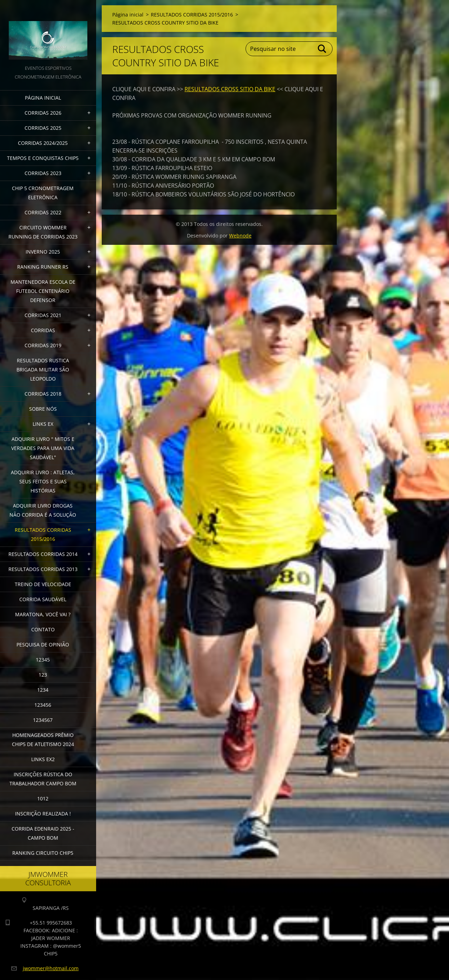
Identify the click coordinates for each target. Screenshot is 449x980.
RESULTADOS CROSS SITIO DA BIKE (230, 89)
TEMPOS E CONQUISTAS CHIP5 (43, 158)
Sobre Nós (43, 409)
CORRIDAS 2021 (43, 315)
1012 (43, 798)
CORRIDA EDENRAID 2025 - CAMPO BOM (43, 833)
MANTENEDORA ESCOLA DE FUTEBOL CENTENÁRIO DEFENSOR (43, 291)
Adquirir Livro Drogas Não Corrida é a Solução (43, 510)
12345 (43, 660)
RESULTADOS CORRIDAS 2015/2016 (43, 534)
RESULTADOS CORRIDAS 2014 (43, 554)
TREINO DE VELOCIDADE (43, 584)
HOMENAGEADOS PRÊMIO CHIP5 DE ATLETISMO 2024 (43, 740)
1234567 (43, 720)
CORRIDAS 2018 (43, 394)
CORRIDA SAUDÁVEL (43, 599)
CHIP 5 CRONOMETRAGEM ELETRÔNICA (43, 193)
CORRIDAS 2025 (43, 128)
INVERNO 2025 (43, 252)
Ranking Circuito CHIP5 (43, 853)
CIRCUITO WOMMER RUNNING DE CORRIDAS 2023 (43, 232)
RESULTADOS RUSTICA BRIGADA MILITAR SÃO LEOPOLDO (43, 370)
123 (43, 675)
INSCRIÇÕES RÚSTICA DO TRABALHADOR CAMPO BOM (43, 779)
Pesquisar (322, 49)
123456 (43, 705)
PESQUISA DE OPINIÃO (43, 645)
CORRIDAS (43, 330)
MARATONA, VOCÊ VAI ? (43, 614)
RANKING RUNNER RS (43, 267)
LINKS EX (43, 424)
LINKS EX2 (43, 759)
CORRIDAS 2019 (43, 345)
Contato (43, 629)
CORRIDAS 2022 (43, 212)
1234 (43, 690)
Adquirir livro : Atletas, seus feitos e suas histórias (43, 481)
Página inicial (43, 98)
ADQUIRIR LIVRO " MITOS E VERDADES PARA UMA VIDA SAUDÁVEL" (43, 448)
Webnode (240, 236)
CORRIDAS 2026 (43, 113)
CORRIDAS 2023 (43, 173)
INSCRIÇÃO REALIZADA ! (43, 814)
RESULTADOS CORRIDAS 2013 (43, 569)
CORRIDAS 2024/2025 (43, 143)
